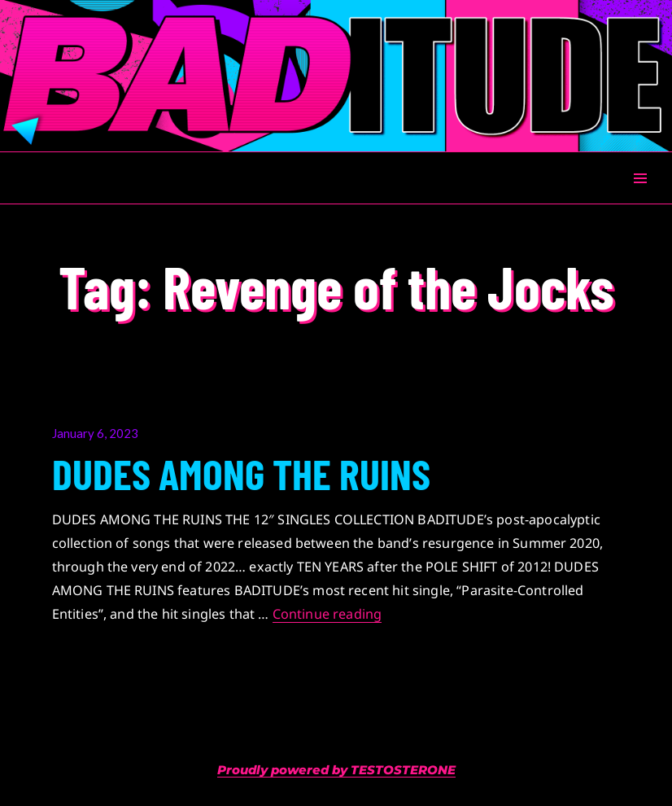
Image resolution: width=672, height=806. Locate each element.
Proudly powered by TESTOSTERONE (336, 770)
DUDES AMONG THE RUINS (241, 473)
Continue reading (327, 614)
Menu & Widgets (640, 197)
